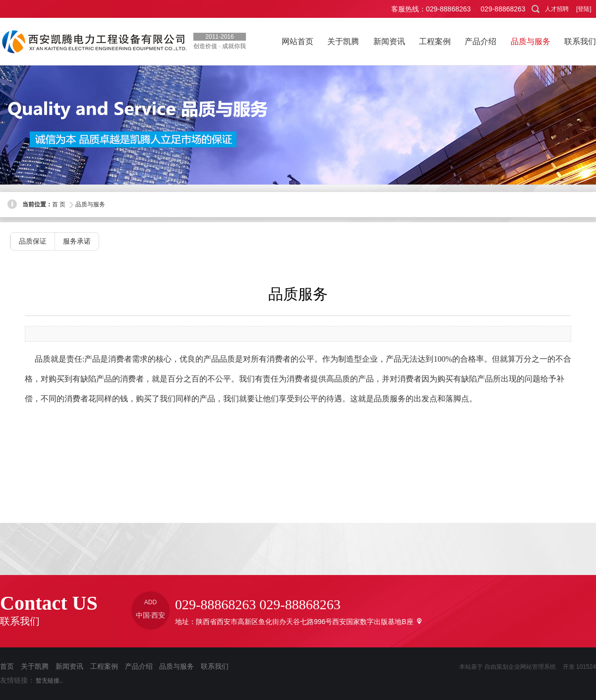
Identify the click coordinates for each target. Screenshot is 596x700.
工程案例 (104, 666)
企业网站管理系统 (532, 667)
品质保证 (33, 241)
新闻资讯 (69, 666)
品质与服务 (90, 204)
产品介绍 (139, 666)
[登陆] (584, 9)
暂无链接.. (49, 681)
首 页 (59, 204)
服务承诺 (77, 241)
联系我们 (215, 666)
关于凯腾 (35, 666)
